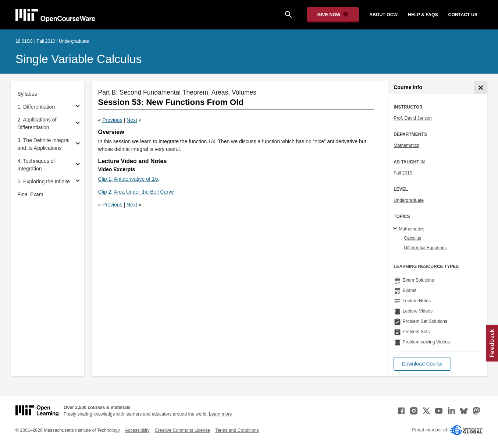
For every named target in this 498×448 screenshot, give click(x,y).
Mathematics (406, 145)
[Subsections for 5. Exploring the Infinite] (78, 182)
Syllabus (27, 94)
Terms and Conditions (237, 430)
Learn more (220, 414)
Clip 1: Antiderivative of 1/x (129, 179)
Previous (112, 120)
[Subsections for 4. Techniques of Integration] (78, 165)
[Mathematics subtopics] (396, 229)
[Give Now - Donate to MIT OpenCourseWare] (333, 15)
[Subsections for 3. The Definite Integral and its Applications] (78, 144)
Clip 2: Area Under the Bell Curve (136, 192)
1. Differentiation (36, 107)
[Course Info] (481, 88)
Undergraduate (409, 200)
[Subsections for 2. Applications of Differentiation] (78, 124)
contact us (463, 15)
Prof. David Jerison (413, 118)
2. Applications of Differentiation (37, 124)
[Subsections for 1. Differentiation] (78, 107)
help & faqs (423, 15)
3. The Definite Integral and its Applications (44, 144)
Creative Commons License (182, 430)
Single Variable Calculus (79, 59)
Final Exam (31, 194)
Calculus (412, 238)
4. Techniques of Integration (36, 165)
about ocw (383, 15)
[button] (422, 364)
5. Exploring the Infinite (44, 181)
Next (132, 120)
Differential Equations (425, 248)
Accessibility (137, 430)
